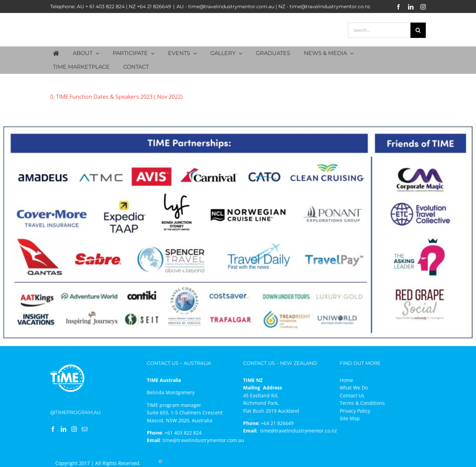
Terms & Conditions (362, 403)
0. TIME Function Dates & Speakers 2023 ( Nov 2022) (116, 97)
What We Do (354, 388)
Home (346, 380)
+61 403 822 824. (184, 433)
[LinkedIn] (64, 429)
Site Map (350, 418)
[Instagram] (74, 429)
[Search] (418, 30)
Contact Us (352, 395)
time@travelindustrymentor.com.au (203, 440)
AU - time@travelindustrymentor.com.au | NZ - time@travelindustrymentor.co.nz (273, 6)
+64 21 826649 (154, 6)
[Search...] (379, 30)
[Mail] (85, 429)
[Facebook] (53, 429)
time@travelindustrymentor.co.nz (299, 431)
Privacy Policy (355, 411)
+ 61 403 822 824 (105, 6)
